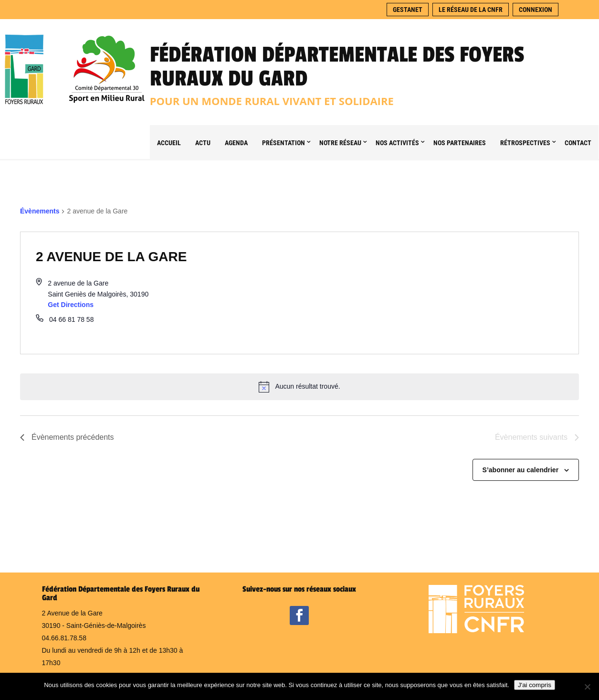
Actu (203, 143)
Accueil (169, 143)
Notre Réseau (340, 143)
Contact (578, 143)
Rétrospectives (525, 143)
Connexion (536, 10)
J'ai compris (535, 685)
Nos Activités (397, 143)
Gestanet (408, 10)
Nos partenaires (460, 143)
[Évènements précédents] (67, 437)
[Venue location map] (439, 293)
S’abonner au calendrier (521, 470)
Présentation (284, 143)
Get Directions (71, 305)
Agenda (236, 143)
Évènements (40, 211)
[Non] (587, 687)
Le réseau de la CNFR (471, 10)
